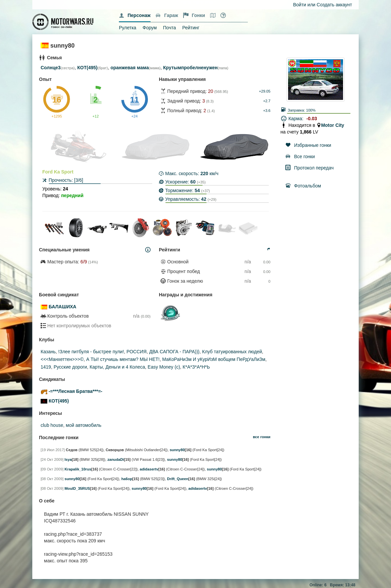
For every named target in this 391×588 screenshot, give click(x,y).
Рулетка (128, 28)
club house (52, 425)
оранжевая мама (130, 68)
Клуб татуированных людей (232, 352)
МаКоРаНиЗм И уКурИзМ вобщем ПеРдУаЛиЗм (214, 359)
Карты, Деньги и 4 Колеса (117, 367)
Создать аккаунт (334, 5)
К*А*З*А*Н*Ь (196, 367)
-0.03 (312, 119)
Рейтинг (191, 28)
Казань (48, 352)
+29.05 (265, 91)
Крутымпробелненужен (191, 68)
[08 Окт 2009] (52, 479)
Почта (169, 28)
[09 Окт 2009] (52, 469)
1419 (46, 367)
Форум (150, 28)
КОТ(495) (87, 68)
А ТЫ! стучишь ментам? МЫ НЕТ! (123, 359)
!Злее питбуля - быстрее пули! (91, 352)
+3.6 (267, 111)
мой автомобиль (84, 425)
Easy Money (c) (164, 367)
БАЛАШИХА (62, 307)
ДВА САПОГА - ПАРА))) (174, 352)
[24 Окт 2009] (52, 459)
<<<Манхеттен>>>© (62, 359)
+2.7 (267, 101)
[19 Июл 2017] (53, 450)
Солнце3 (51, 68)
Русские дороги (70, 367)
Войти (300, 5)
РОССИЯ (137, 352)
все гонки (262, 437)
